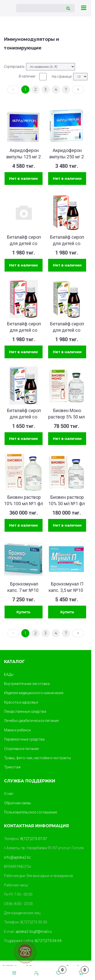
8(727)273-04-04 (48, 941)
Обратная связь (18, 803)
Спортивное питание (21, 749)
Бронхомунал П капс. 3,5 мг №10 (66, 587)
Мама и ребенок (17, 730)
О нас (9, 794)
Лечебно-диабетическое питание (31, 721)
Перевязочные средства (24, 739)
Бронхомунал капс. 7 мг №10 (23, 587)
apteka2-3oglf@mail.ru (34, 932)
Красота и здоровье (21, 702)
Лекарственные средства (25, 711)
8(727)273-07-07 (34, 839)
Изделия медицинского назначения (34, 693)
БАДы (9, 674)
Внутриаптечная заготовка (27, 684)
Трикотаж (12, 767)
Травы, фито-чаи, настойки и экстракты (37, 758)
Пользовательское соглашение (31, 812)
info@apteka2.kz (17, 857)
